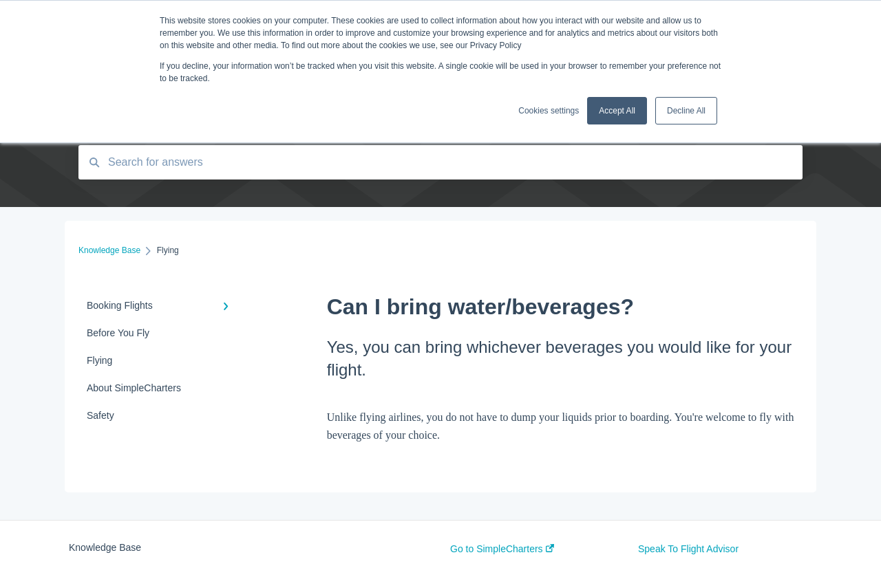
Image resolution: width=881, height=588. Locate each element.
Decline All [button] (686, 111)
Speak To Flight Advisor (688, 549)
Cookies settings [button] (549, 111)
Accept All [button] (617, 111)
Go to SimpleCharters (502, 549)
